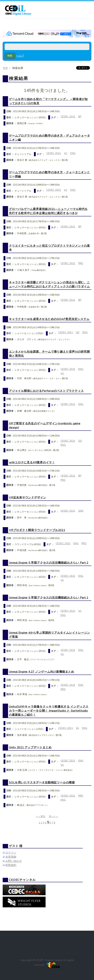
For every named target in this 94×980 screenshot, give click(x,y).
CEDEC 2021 (68, 117)
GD (78, 332)
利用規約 (11, 865)
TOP (5, 68)
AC (66, 153)
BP (80, 117)
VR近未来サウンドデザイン (28, 497)
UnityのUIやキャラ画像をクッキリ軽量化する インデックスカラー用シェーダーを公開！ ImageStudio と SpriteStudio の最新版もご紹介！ (49, 711)
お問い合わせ (14, 861)
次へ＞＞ (54, 816)
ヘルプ (20, 56)
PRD (81, 263)
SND (81, 511)
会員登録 (11, 857)
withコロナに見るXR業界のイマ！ (32, 462)
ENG (73, 153)
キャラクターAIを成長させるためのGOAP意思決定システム (49, 319)
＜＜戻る (40, 816)
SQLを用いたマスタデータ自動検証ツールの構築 (42, 782)
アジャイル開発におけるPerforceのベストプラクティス (46, 391)
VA (62, 580)
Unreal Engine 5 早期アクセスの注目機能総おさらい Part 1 (49, 598)
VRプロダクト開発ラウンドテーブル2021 (37, 530)
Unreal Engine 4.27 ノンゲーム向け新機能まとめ (42, 672)
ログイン (11, 853)
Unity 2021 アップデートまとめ (30, 747)
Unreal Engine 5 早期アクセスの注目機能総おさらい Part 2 (49, 563)
